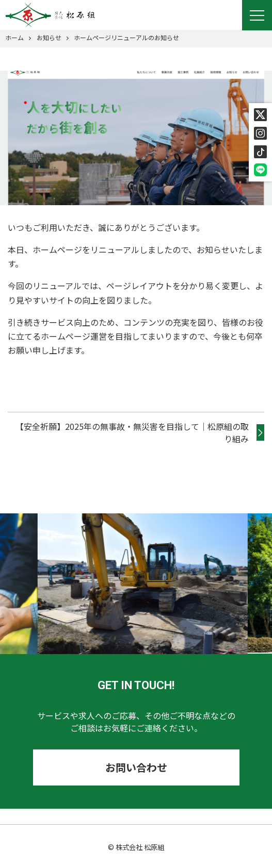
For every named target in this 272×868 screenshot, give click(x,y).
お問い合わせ (136, 767)
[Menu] (257, 15)
